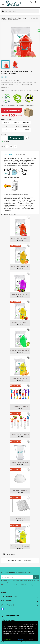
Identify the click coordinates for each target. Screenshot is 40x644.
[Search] (20, 11)
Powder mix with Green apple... (20, 350)
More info (32, 639)
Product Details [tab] (20, 154)
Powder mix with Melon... (20, 378)
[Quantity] (3, 138)
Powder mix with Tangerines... (20, 266)
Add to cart (16, 138)
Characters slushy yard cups (20, 434)
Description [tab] (9, 154)
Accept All (8, 639)
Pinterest (15, 147)
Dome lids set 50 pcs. (20, 490)
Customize (20, 639)
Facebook (3, 609)
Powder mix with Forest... (20, 294)
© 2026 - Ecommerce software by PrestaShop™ (15, 642)
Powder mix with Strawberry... (20, 239)
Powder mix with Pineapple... (20, 546)
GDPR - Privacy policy (27, 585)
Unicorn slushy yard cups (20, 406)
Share (7, 147)
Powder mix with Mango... (20, 322)
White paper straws (20, 518)
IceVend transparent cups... (20, 462)
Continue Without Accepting (29, 624)
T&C (17, 585)
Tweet (11, 147)
